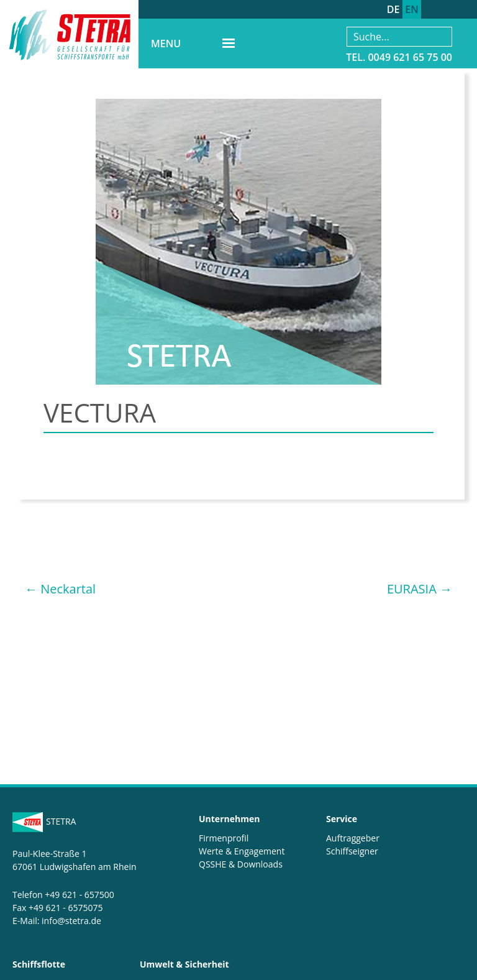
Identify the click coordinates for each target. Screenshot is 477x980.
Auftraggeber (353, 838)
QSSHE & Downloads (241, 864)
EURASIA (420, 589)
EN (411, 9)
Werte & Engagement (242, 851)
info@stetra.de (71, 921)
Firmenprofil (224, 838)
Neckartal (60, 589)
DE (393, 9)
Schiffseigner (352, 851)
